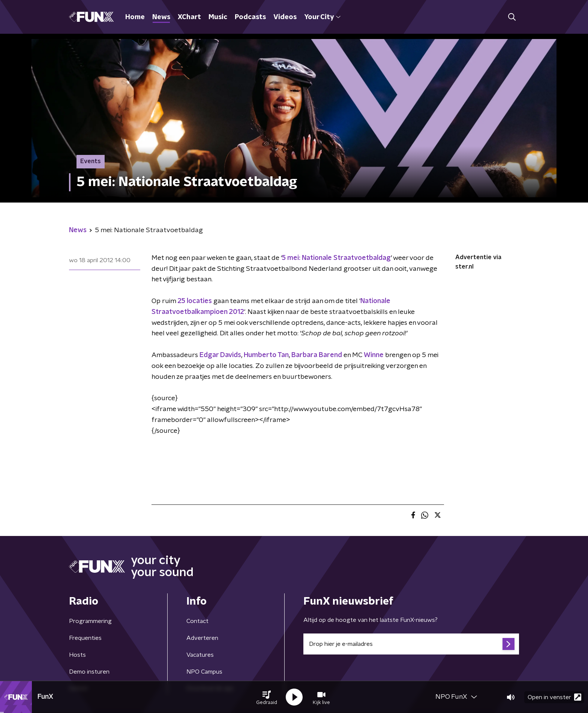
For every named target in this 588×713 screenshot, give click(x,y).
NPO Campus (204, 672)
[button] (267, 697)
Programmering (90, 621)
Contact (197, 621)
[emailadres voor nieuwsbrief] (411, 644)
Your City (322, 17)
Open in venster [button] (554, 697)
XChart (189, 17)
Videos (285, 17)
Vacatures (200, 655)
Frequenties (85, 638)
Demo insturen (89, 672)
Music (218, 17)
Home (135, 17)
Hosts (77, 655)
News (161, 17)
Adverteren (202, 638)
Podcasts (250, 17)
